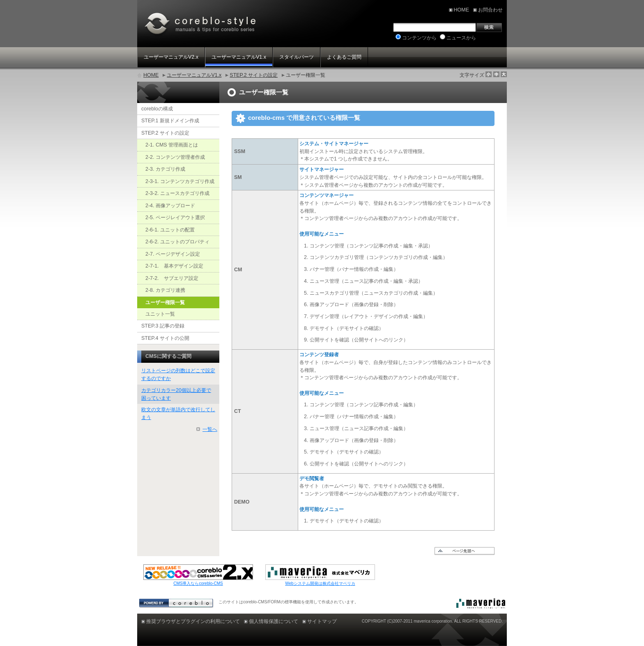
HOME (151, 75)
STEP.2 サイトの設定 (254, 75)
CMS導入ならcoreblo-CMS (198, 583)
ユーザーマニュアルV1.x (194, 75)
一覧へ (210, 429)
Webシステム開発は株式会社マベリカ (320, 583)
